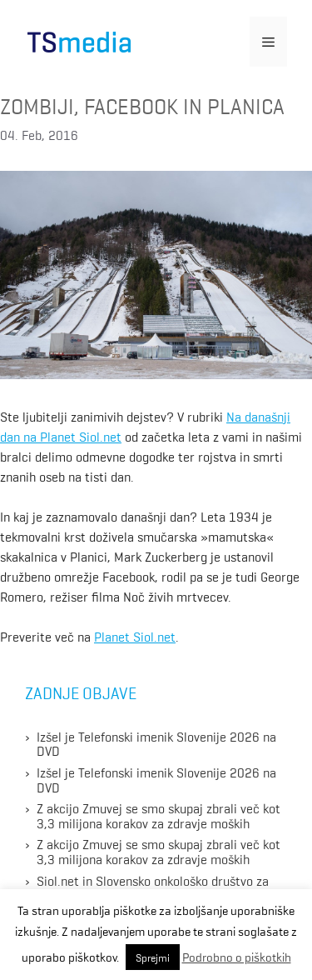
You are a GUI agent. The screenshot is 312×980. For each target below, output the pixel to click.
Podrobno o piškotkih (237, 957)
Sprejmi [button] (153, 957)
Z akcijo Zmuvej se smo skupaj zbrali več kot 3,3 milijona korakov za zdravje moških (158, 815)
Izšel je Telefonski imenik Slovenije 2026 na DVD (156, 743)
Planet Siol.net (135, 636)
